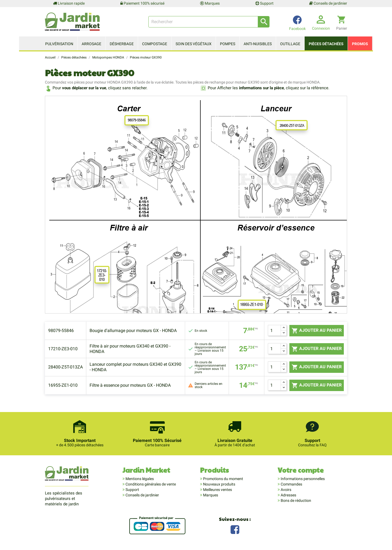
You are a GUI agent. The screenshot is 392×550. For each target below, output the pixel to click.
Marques (210, 3)
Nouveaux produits (219, 484)
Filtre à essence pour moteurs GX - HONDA (130, 385)
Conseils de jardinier (328, 3)
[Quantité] (274, 330)
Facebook (235, 529)
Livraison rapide (69, 3)
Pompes (228, 44)
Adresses (288, 495)
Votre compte (301, 470)
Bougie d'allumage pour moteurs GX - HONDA (133, 331)
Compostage (155, 44)
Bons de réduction (295, 500)
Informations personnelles (302, 479)
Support (264, 3)
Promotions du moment (223, 479)
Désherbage (122, 44)
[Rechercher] (209, 22)
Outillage (290, 44)
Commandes (291, 484)
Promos (360, 44)
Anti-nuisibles (258, 44)
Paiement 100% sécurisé (142, 3)
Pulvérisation (59, 44)
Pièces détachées (326, 44)
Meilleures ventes (217, 490)
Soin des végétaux (194, 44)
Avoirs (286, 490)
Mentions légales (139, 479)
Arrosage (91, 44)
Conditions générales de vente (150, 484)
